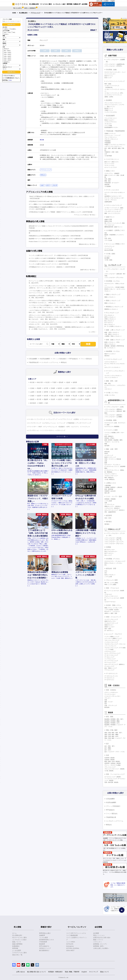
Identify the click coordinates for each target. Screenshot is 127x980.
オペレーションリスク (111, 167)
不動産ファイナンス (110, 134)
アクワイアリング (109, 246)
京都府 (32, 396)
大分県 (80, 399)
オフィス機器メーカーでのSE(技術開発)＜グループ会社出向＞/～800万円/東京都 (53, 204)
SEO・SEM (108, 629)
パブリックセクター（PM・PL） (114, 540)
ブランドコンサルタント (111, 377)
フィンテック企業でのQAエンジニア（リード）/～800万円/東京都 (49, 264)
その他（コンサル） (112, 393)
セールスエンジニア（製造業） (113, 777)
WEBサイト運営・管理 (111, 613)
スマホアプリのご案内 (19, 953)
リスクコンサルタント (111, 362)
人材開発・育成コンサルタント (113, 336)
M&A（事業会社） (109, 478)
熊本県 (73, 399)
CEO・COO (108, 518)
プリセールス (108, 594)
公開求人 (5, 29)
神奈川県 (40, 382)
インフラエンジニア (110, 659)
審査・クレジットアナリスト (112, 213)
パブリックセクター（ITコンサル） (114, 278)
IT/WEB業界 (43, 942)
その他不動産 (108, 156)
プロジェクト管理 (112, 580)
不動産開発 (108, 143)
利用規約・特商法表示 (55, 972)
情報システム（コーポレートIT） (114, 608)
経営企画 (107, 452)
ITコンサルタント (109, 315)
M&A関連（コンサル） (113, 351)
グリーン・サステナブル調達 (112, 765)
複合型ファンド (109, 108)
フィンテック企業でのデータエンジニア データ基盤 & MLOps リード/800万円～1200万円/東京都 (58, 255)
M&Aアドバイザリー (110, 354)
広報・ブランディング (111, 705)
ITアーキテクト (109, 323)
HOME (14, 13)
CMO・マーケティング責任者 (113, 459)
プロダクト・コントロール (112, 442)
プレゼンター (108, 124)
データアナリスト (109, 680)
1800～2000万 (7, 60)
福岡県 (75, 382)
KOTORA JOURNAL (73, 948)
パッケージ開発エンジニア (112, 637)
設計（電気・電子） (110, 746)
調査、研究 (108, 384)
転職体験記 (16, 946)
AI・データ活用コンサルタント (113, 326)
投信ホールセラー (109, 120)
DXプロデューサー (110, 550)
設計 (107, 744)
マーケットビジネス (112, 190)
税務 (106, 444)
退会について (104, 972)
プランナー (108, 698)
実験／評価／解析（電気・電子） (114, 733)
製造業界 (42, 944)
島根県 (68, 396)
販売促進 (107, 707)
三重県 (87, 392)
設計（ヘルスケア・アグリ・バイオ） (115, 752)
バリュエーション (87, 419)
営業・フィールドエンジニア (115, 774)
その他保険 (108, 186)
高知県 (53, 399)
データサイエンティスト (111, 676)
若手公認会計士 (44, 946)
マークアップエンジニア (111, 619)
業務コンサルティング (113, 301)
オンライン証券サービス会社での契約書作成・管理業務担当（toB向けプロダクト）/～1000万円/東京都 (60, 258)
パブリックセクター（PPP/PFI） (114, 66)
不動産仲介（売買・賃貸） (112, 152)
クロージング (61, 430)
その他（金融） (111, 254)
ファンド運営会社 (86, 359)
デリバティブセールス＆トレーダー (114, 198)
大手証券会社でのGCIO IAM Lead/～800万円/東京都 (44, 201)
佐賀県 (60, 399)
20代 (4, 32)
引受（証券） (108, 238)
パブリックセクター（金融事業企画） (115, 64)
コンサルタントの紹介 (19, 940)
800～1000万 (6, 50)
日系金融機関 (33, 359)
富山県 (53, 392)
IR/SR (106, 454)
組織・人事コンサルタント (112, 332)
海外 (47, 403)
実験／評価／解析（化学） (112, 736)
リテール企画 (108, 240)
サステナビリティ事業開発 (112, 427)
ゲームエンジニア (109, 666)
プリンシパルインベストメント (113, 103)
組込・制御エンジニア (111, 668)
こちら (10, 80)
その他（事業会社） (110, 479)
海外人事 (107, 493)
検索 (88, 344)
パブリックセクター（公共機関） (114, 417)
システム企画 (108, 577)
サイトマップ (94, 972)
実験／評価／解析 (112, 730)
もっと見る (92, 332)
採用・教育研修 (109, 489)
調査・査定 (108, 181)
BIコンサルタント (109, 321)
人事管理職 (108, 486)
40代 (13, 32)
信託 (106, 233)
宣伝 (106, 704)
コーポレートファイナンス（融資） (114, 208)
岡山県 (75, 396)
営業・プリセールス (112, 588)
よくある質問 (17, 950)
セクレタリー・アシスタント (112, 465)
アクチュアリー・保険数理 (112, 173)
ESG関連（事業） (112, 420)
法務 (106, 503)
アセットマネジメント (111, 137)
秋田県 (60, 388)
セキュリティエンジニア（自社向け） (115, 510)
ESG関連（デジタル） (113, 559)
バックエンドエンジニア (111, 642)
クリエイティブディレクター (112, 696)
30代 (9, 32)
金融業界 (42, 935)
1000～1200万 (7, 52)
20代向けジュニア (45, 948)
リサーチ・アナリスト (111, 200)
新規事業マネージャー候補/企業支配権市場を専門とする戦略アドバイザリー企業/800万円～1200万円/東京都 (61, 239)
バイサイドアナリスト (111, 122)
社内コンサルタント (110, 575)
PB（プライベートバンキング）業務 (115, 223)
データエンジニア (109, 657)
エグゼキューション (50, 423)
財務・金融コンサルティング (115, 340)
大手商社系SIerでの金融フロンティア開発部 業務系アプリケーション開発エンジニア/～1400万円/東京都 (61, 212)
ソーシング (62, 423)
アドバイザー (32, 427)
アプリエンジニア (36, 13)
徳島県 (32, 399)
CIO (106, 573)
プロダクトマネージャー (111, 476)
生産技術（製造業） (110, 760)
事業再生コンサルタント (111, 309)
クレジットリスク (109, 164)
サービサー (108, 256)
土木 (106, 154)
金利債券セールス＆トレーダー (113, 196)
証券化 (77, 419)
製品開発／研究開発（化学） (112, 723)
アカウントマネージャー (111, 596)
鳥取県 (61, 396)
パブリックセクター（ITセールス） (114, 544)
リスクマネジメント (112, 159)
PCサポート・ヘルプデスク (112, 612)
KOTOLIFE (70, 944)
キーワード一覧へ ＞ (62, 437)
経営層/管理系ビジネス (47, 940)
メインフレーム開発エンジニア (113, 638)
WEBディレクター (110, 627)
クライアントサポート (111, 474)
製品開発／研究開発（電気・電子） (114, 719)
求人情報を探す (23, 13)
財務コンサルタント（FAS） (112, 342)
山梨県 (32, 392)
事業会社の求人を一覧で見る (87, 244)
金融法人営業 (108, 219)
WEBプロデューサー (110, 621)
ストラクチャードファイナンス (113, 95)
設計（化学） (108, 750)
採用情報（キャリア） (100, 944)
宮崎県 (87, 399)
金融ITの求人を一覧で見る (88, 270)
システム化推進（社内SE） (112, 610)
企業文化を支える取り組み (102, 937)
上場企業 (54, 185)
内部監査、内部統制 (110, 499)
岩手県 (46, 388)
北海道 (32, 388)
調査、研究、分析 (112, 381)
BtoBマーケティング (110, 457)
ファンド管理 (108, 126)
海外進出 (109, 522)
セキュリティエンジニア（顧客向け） (115, 664)
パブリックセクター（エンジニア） (114, 542)
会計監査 (107, 446)
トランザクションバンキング (112, 212)
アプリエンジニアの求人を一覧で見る (84, 215)
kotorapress (70, 946)
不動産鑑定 (108, 141)
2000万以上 (6, 62)
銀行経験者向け (44, 950)
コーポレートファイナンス (37, 419)
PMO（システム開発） (111, 585)
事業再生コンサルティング (115, 307)
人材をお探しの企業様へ (103, 1)
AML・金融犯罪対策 (110, 512)
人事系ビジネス (111, 483)
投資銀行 (62, 427)
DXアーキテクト (109, 553)
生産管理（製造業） (110, 758)
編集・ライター (109, 702)
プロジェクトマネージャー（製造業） (115, 769)
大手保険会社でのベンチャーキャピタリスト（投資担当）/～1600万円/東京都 (52, 267)
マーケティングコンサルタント (113, 376)
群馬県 (94, 388)
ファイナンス (86, 427)
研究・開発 (110, 717)
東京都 (42, 140)
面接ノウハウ (17, 942)
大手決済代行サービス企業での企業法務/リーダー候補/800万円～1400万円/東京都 (53, 261)
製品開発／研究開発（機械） (112, 721)
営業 (106, 700)
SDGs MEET (70, 950)
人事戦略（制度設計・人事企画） (114, 487)
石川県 (60, 392)
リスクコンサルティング (114, 359)
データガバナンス (109, 678)
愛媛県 (46, 399)
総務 (106, 463)
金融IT (42, 185)
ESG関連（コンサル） (113, 281)
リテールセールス (109, 225)
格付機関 (107, 258)
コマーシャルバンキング (114, 205)
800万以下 (6, 49)
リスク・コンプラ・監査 (114, 496)
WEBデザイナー (109, 625)
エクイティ (76, 427)
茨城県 (80, 388)
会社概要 (96, 933)
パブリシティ (98, 942)
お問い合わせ (20, 972)
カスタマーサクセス (110, 602)
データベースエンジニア (111, 655)
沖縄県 (41, 403)
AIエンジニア (108, 555)
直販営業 (107, 185)
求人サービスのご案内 (19, 937)
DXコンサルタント (110, 325)
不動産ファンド (109, 110)
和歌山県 (54, 396)
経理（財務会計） (109, 436)
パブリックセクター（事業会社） (114, 409)
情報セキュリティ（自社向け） (113, 506)
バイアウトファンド (66, 419)
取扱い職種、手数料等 (72, 972)
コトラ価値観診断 (72, 935)
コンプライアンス (109, 505)
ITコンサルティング (112, 313)
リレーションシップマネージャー (114, 210)
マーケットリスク (109, 166)
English (113, 1)
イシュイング (108, 248)
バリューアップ (52, 419)
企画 (106, 461)
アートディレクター (110, 694)
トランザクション (34, 430)
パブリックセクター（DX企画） (113, 538)
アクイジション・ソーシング (112, 135)
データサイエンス (112, 673)
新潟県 (39, 392)
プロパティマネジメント (111, 139)
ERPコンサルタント (110, 317)
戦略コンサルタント (110, 297)
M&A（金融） (108, 84)
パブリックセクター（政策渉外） (114, 415)
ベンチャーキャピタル (111, 112)
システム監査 (108, 501)
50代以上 (5, 34)
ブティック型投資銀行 (60, 359)
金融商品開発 (108, 202)
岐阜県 (73, 392)
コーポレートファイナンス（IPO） (114, 93)
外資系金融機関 (45, 359)
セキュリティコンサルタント (112, 367)
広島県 (82, 396)
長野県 (46, 392)
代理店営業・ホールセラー (112, 183)
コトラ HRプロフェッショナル (76, 933)
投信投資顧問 (110, 116)
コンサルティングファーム (50, 362)
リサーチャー (108, 389)
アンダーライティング (84, 423)
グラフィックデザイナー (111, 693)
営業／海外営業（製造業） (112, 782)
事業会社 (43, 175)
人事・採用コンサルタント (112, 334)
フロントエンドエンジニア (112, 640)
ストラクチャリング (35, 423)
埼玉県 (47, 382)
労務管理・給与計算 (110, 491)
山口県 (89, 396)
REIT (40, 427)
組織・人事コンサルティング (115, 330)
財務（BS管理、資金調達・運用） (114, 440)
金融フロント (110, 217)
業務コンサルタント (110, 303)
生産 (107, 755)
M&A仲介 (107, 356)
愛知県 (61, 382)
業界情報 (15, 948)
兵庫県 (94, 392)
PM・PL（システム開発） (112, 583)
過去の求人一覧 (17, 955)
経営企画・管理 (111, 568)
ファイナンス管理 (112, 430)
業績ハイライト (98, 940)
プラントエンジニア (110, 767)
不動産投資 (71, 423)
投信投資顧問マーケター (111, 127)
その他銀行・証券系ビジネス (115, 230)
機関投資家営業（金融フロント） (114, 227)
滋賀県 (39, 396)
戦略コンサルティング (113, 294)
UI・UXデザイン (109, 631)
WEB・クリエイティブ (113, 617)
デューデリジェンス (51, 427)
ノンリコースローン (48, 430)
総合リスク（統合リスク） (112, 162)
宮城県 (53, 388)
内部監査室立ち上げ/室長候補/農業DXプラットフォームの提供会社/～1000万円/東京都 (55, 236)
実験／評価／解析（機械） (112, 735)
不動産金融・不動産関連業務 (115, 131)
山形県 (67, 388)
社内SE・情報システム (113, 605)
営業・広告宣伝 (111, 690)
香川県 (39, 399)
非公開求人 (12, 29)
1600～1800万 (7, 58)
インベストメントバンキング (115, 81)
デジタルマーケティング (111, 623)
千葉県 (54, 382)
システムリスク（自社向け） (112, 508)
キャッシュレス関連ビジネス (115, 244)
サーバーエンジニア (110, 663)
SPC (68, 427)
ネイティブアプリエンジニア (112, 653)
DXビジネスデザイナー (111, 552)
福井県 (67, 392)
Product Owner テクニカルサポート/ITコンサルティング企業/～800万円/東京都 (52, 242)
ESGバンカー (108, 78)
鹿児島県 (33, 403)
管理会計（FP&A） (110, 438)
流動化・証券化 (109, 97)
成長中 (48, 185)
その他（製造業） (109, 771)
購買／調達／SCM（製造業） (113, 761)
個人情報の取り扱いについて (36, 972)
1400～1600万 (7, 56)
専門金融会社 (74, 359)
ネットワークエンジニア (111, 661)
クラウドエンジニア (110, 651)
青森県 (39, 388)
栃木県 (87, 388)
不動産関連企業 (34, 362)
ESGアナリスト (109, 76)
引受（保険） (108, 179)
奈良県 (46, 396)
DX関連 (108, 547)
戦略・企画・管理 (112, 449)
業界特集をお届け (45, 933)
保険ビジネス (110, 171)
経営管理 (109, 515)
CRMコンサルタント (110, 319)
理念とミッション (99, 935)
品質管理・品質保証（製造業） (113, 763)
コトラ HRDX (71, 942)
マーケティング (109, 455)
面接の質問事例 (17, 944)
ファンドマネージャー (111, 118)
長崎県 (67, 399)
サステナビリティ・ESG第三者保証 (114, 287)
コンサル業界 (44, 937)
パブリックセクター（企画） (115, 407)
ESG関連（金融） (112, 70)
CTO (106, 571)
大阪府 (68, 382)
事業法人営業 (108, 221)
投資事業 (109, 100)
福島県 (73, 388)
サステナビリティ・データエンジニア (115, 561)
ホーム (14, 933)
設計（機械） (108, 748)
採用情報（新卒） (99, 946)
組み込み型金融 (109, 250)
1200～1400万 (7, 54)
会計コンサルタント (110, 344)
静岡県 (80, 392)
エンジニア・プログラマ (114, 634)
